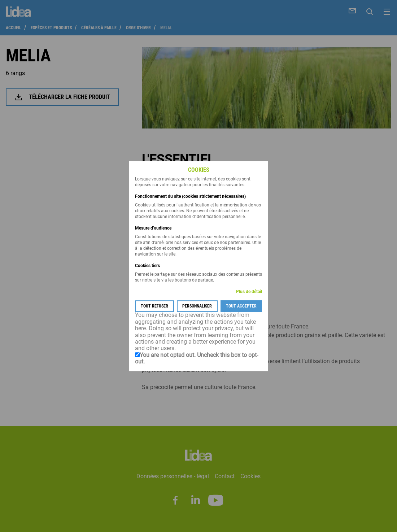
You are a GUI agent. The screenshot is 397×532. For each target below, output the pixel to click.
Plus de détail (249, 292)
